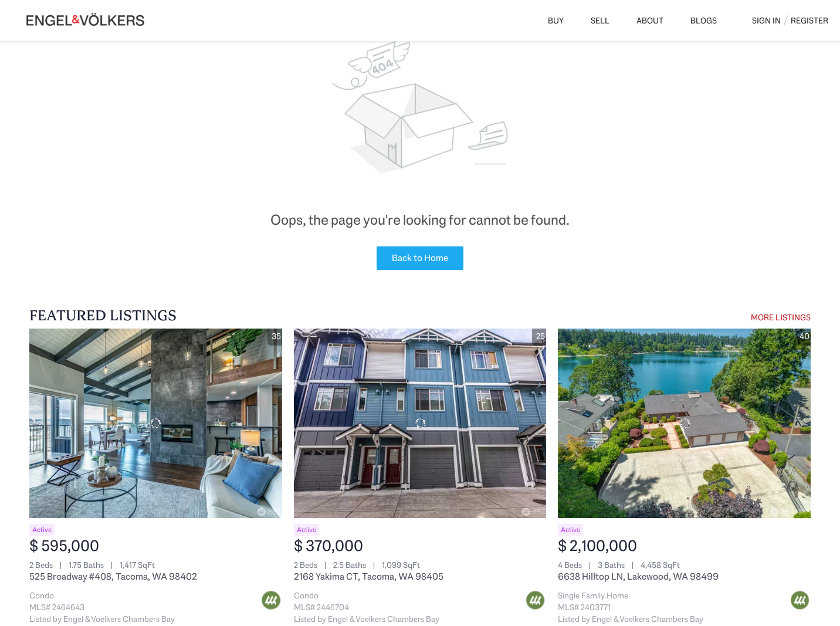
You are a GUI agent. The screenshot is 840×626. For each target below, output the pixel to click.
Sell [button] (600, 21)
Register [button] (809, 21)
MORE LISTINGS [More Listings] (781, 317)
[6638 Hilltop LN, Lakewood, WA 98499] (684, 423)
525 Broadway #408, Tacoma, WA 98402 (113, 576)
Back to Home (420, 258)
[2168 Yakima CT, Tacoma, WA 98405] (420, 423)
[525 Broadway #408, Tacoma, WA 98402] (156, 423)
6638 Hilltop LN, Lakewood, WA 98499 (638, 576)
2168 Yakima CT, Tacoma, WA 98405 (369, 576)
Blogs (704, 21)
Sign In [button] (766, 21)
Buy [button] (556, 21)
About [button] (650, 21)
